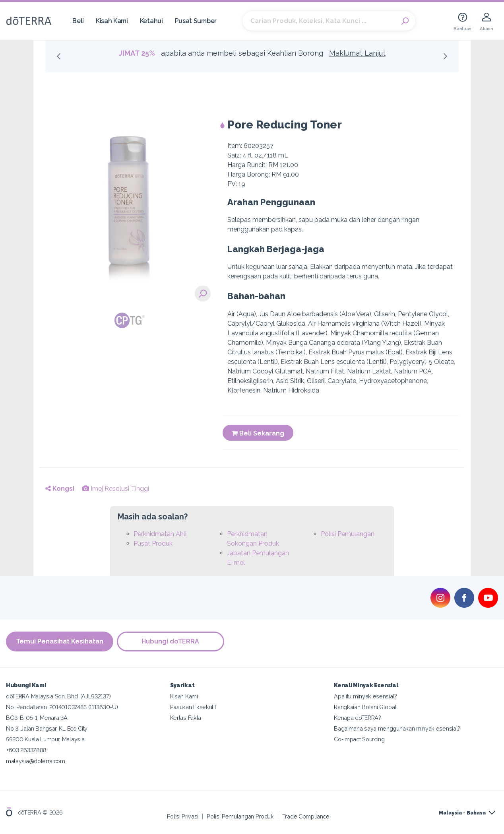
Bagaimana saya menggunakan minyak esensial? (397, 728)
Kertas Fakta (186, 718)
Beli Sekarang (258, 433)
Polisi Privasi (183, 816)
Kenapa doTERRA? (357, 718)
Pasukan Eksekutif (193, 707)
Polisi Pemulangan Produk (240, 816)
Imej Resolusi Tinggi (116, 489)
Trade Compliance (306, 816)
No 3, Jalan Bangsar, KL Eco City (47, 728)
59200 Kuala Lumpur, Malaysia (45, 739)
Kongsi (60, 489)
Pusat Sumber (196, 21)
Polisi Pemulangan (348, 534)
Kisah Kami (112, 21)
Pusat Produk (153, 543)
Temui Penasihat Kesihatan (60, 641)
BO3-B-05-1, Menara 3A (37, 718)
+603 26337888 (26, 750)
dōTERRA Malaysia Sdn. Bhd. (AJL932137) (58, 696)
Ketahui (151, 21)
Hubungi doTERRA (171, 641)
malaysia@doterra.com (36, 761)
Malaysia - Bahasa (462, 813)
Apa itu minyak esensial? (365, 696)
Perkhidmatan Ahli (160, 534)
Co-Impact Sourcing (359, 739)
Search (405, 21)
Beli (78, 21)
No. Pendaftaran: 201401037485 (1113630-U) (62, 707)
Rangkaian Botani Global (365, 707)
